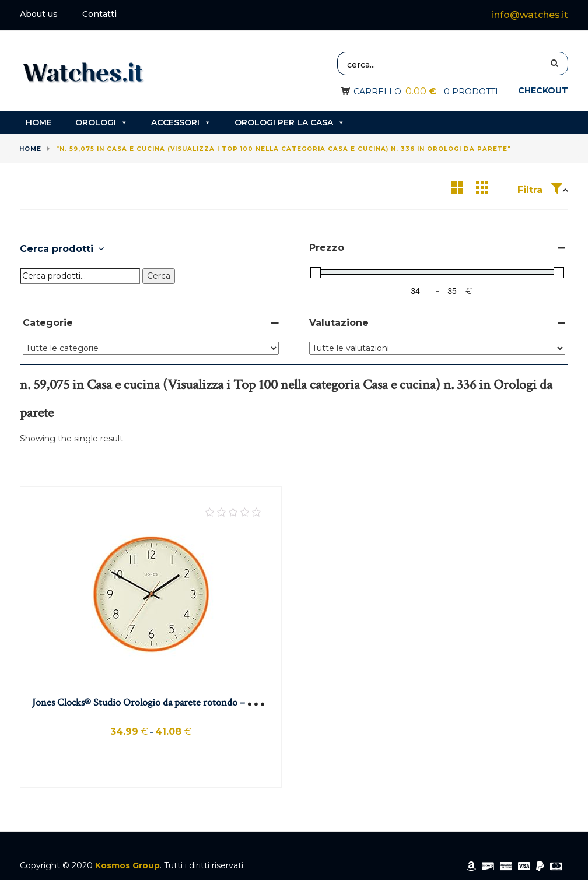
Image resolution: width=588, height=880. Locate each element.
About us (39, 14)
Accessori (181, 122)
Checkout (543, 90)
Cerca (159, 276)
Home (39, 122)
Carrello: (395, 92)
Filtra (540, 190)
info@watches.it (530, 15)
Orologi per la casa (290, 122)
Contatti (99, 14)
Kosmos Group (127, 865)
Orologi (101, 122)
